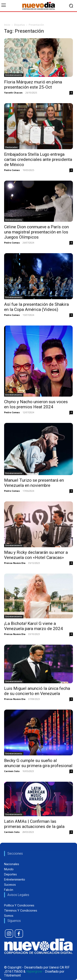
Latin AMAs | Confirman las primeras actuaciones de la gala (34, 824)
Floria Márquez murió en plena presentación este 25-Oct (33, 85)
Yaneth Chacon (13, 93)
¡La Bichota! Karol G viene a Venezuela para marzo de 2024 (33, 626)
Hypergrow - (35, 971)
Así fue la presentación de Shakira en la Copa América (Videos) (36, 307)
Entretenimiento (14, 75)
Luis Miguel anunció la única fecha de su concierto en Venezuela (37, 691)
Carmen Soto (12, 771)
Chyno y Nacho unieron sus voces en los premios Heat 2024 (36, 404)
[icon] (9, 934)
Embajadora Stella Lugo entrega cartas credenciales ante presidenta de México (38, 159)
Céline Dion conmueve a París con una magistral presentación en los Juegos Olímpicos (36, 232)
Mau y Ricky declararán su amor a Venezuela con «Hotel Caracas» (36, 555)
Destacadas (11, 147)
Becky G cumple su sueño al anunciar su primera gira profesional (38, 763)
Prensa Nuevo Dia (15, 563)
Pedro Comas (12, 170)
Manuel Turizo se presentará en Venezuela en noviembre (34, 483)
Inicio (7, 25)
